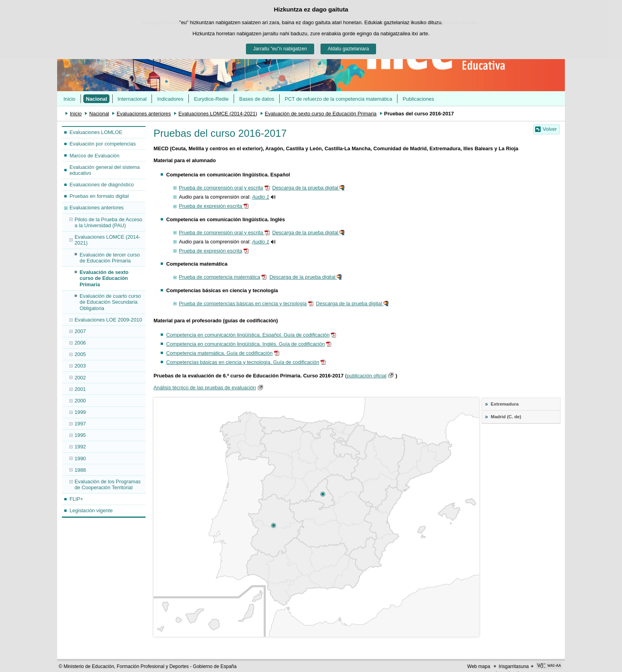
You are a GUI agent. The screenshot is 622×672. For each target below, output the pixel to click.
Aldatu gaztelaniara (348, 49)
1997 (80, 424)
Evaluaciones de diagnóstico (102, 185)
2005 (80, 354)
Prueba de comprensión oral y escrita (221, 188)
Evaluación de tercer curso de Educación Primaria (110, 258)
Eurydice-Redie (211, 99)
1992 (80, 447)
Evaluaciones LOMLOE (96, 132)
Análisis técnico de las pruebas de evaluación (205, 388)
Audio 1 (260, 197)
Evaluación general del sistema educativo (105, 170)
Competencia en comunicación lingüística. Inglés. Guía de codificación (246, 344)
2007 (80, 331)
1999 (80, 412)
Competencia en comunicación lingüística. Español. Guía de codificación (248, 335)
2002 (80, 378)
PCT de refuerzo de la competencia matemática (339, 99)
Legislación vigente (91, 510)
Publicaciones (418, 99)
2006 (80, 343)
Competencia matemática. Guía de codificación (219, 353)
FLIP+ (76, 499)
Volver (550, 129)
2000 (80, 401)
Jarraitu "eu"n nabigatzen (280, 49)
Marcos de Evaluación (94, 156)
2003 (80, 366)
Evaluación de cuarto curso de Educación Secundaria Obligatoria (110, 302)
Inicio (69, 99)
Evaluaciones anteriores (144, 114)
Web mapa (479, 666)
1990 (80, 459)
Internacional (132, 99)
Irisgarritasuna (514, 666)
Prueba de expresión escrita (211, 206)
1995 (80, 435)
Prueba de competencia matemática (220, 277)
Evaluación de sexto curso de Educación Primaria (321, 114)
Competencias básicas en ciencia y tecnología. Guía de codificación (243, 362)
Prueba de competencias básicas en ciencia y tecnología (243, 303)
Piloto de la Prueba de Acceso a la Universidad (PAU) (108, 222)
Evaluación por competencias (103, 144)
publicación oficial (367, 376)
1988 (80, 470)
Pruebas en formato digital (99, 196)
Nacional (96, 99)
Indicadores (170, 99)
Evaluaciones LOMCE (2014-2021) (218, 114)
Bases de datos (257, 99)
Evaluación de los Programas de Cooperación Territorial (108, 484)
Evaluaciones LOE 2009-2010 (108, 320)
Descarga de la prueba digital (306, 188)
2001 (80, 389)
